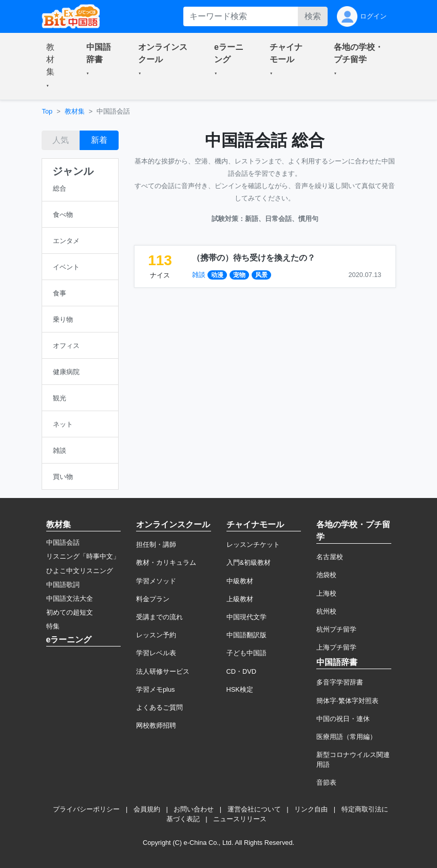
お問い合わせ (194, 809)
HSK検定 (240, 689)
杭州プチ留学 (336, 629)
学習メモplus (155, 689)
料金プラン (153, 599)
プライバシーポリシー (86, 809)
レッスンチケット (253, 544)
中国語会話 (63, 542)
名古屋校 (330, 557)
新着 (99, 140)
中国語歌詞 (63, 585)
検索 (313, 16)
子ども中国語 (246, 653)
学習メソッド (156, 581)
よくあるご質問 (159, 707)
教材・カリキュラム (166, 562)
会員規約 (147, 809)
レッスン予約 (156, 635)
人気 (61, 140)
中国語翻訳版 (246, 635)
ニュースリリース (240, 819)
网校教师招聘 (156, 725)
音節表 (326, 782)
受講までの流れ (159, 617)
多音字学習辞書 (340, 682)
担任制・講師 (156, 544)
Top (47, 111)
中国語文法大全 (70, 598)
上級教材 (240, 599)
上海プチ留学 (336, 647)
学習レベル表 (156, 653)
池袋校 (326, 575)
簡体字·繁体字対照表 (347, 701)
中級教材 (240, 581)
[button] (54, 66)
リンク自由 (311, 809)
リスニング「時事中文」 (83, 556)
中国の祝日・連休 (343, 719)
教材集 (75, 111)
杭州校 (326, 611)
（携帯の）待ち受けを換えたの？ (254, 258)
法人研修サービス (163, 671)
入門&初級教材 (249, 562)
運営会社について (254, 809)
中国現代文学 (246, 617)
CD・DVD (242, 671)
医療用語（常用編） (346, 737)
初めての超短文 (70, 612)
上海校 (326, 593)
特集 (53, 626)
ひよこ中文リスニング (80, 571)
